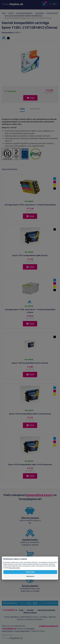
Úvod (4, 13)
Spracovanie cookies (14, 568)
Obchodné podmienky (46, 610)
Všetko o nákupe (30, 612)
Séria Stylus (40, 13)
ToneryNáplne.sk (9, 628)
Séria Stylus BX (52, 13)
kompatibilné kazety (39, 495)
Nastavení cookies (38, 631)
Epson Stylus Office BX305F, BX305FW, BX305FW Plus (23, 16)
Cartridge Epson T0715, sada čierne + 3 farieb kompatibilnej (30, 205)
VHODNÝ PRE (35, 109)
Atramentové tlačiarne (24, 13)
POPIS (22, 109)
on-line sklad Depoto (22, 631)
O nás (21, 610)
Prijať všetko (30, 572)
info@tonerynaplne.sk (49, 626)
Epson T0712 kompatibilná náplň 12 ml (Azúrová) (30, 414)
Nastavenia (30, 576)
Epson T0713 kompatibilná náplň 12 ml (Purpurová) (30, 464)
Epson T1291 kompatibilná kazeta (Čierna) (30, 363)
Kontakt (30, 610)
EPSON (11, 13)
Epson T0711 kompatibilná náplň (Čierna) (30, 255)
